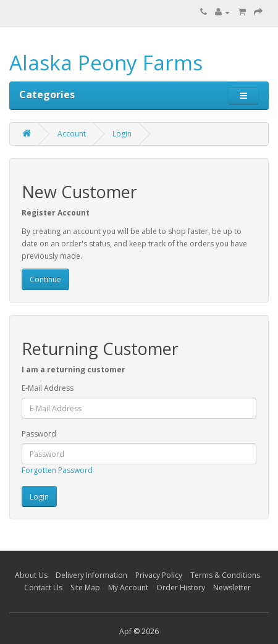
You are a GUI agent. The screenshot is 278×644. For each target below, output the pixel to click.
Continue (45, 279)
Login (122, 134)
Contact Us (43, 588)
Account (72, 134)
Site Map (85, 588)
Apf (125, 631)
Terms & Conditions (225, 575)
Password (39, 434)
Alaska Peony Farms (106, 63)
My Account (128, 588)
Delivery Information (91, 575)
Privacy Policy (159, 575)
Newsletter (232, 588)
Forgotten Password (57, 470)
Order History (181, 588)
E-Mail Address (48, 388)
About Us (31, 575)
